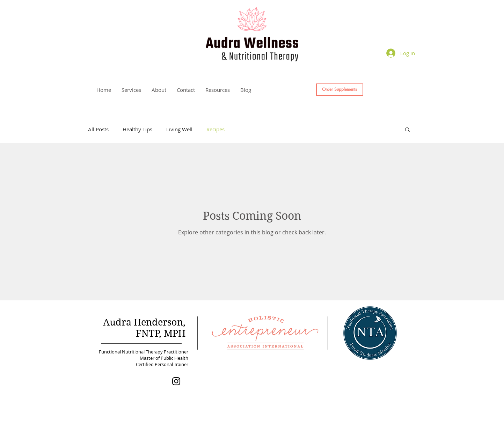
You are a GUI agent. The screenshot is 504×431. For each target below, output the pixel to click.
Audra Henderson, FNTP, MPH (144, 328)
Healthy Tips (137, 129)
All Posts (98, 129)
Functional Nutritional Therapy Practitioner (143, 352)
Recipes (216, 129)
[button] (131, 90)
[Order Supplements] (340, 90)
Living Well (179, 129)
